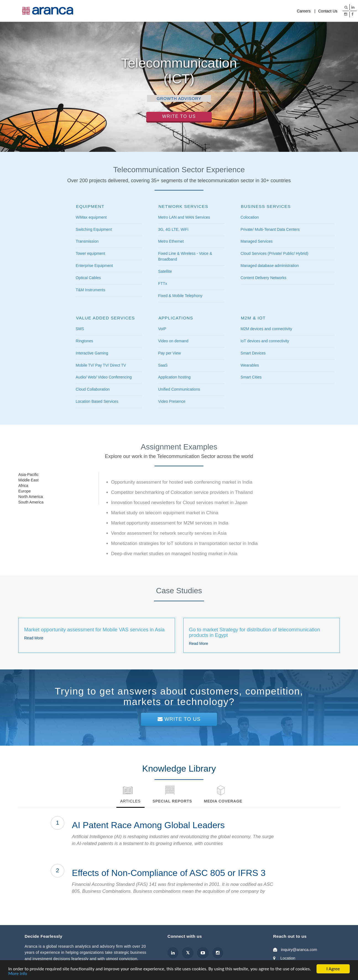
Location (288, 958)
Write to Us (179, 116)
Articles (130, 801)
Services (182, 11)
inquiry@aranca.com (299, 950)
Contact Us (328, 11)
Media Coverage (251, 11)
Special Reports (172, 801)
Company (281, 11)
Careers (304, 11)
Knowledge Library (213, 11)
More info (18, 974)
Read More (34, 638)
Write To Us (179, 719)
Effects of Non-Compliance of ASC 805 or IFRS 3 (169, 873)
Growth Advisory (179, 98)
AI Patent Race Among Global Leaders (148, 825)
